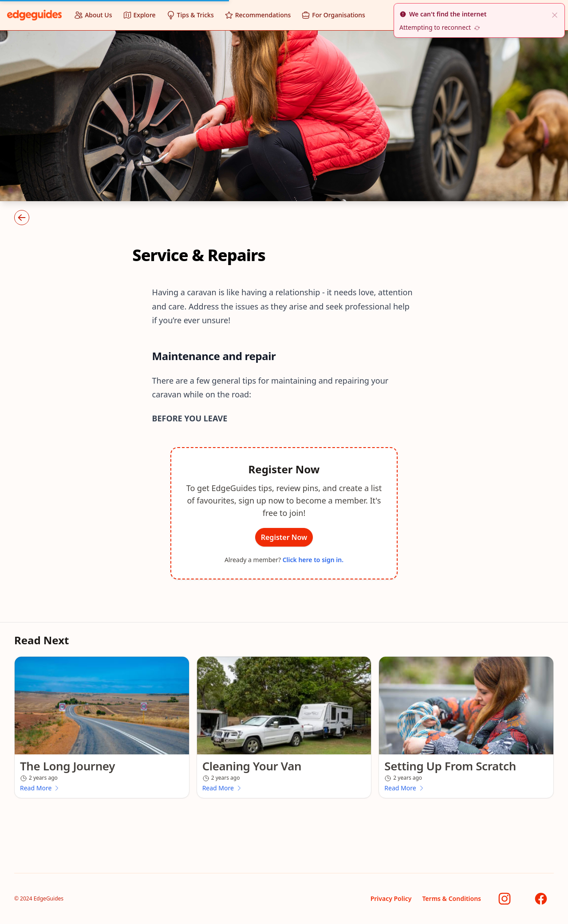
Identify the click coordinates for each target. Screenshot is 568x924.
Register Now (284, 537)
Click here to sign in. (313, 560)
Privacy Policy (391, 898)
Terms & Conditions (452, 898)
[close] (555, 14)
